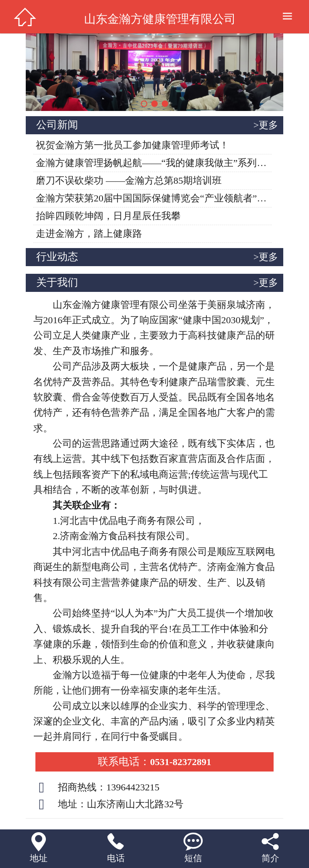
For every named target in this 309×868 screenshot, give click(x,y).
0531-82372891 (154, 762)
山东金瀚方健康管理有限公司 (160, 19)
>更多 (266, 125)
